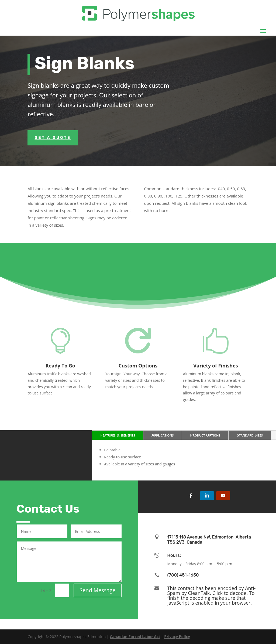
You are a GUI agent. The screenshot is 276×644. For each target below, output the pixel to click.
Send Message (97, 590)
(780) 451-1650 (183, 575)
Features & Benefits (118, 435)
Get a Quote (53, 138)
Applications (163, 435)
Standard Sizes (250, 435)
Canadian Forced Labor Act (135, 637)
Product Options (205, 435)
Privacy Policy (177, 637)
